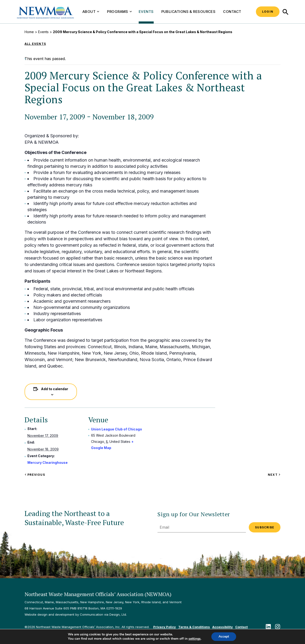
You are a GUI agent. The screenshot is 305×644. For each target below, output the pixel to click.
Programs (119, 12)
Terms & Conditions (194, 627)
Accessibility (223, 627)
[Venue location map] (186, 445)
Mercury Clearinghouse (48, 463)
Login (268, 12)
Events (146, 12)
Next (274, 475)
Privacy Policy (165, 627)
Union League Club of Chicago (117, 429)
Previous (35, 475)
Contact (232, 12)
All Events (35, 44)
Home (29, 32)
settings (195, 639)
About (91, 12)
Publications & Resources (188, 12)
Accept (224, 636)
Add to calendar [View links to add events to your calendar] (55, 389)
